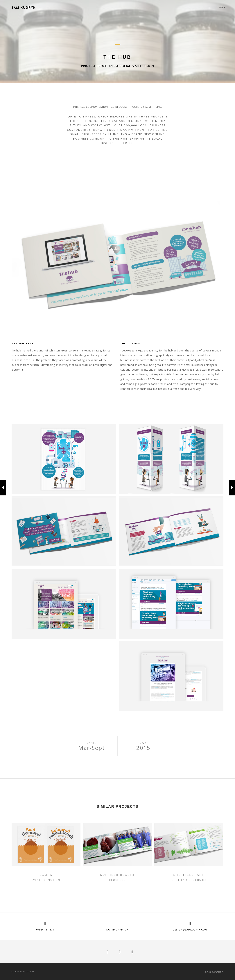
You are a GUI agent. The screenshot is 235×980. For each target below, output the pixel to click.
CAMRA (46, 875)
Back (222, 7)
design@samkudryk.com (190, 930)
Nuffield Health (117, 875)
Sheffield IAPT (189, 875)
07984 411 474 (45, 930)
